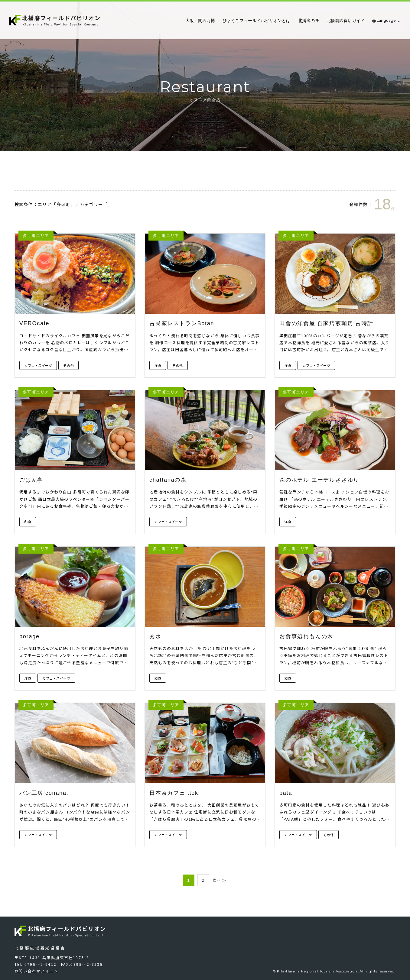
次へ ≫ (220, 880)
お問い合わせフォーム (36, 971)
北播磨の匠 (308, 21)
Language (386, 20)
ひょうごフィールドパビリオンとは (256, 21)
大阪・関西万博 (200, 21)
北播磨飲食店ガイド (346, 21)
